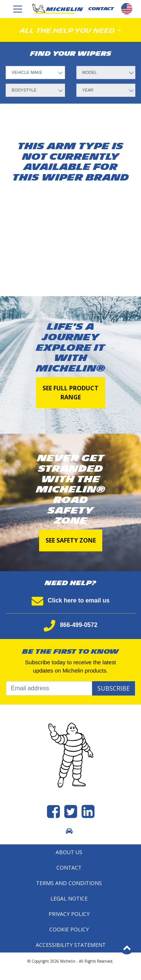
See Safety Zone (71, 540)
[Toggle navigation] (18, 9)
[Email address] (49, 688)
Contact (69, 868)
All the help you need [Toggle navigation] (68, 31)
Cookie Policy (69, 929)
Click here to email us (71, 600)
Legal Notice (69, 898)
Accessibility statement (71, 945)
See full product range (70, 392)
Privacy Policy (69, 914)
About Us (69, 852)
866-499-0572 (70, 625)
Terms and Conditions (69, 883)
